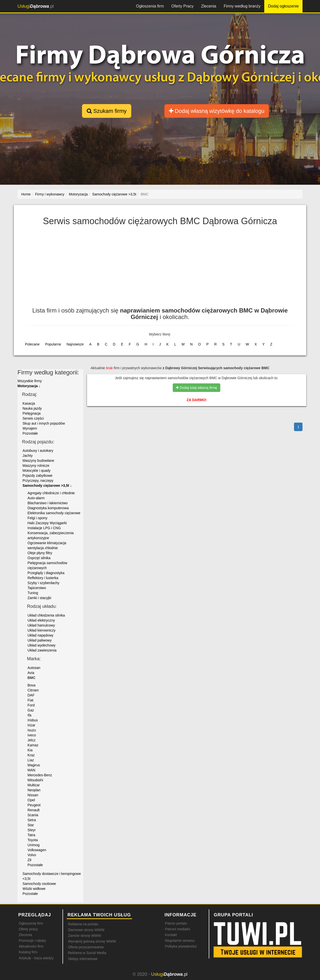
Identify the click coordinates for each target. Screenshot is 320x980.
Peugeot (34, 805)
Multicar (34, 785)
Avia (31, 673)
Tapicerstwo (37, 588)
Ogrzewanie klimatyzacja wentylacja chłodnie (47, 545)
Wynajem (30, 428)
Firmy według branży (242, 6)
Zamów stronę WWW (84, 936)
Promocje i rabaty (32, 941)
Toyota (33, 840)
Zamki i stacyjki (39, 598)
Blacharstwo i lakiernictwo (47, 503)
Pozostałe (30, 433)
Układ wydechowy (41, 645)
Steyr (32, 830)
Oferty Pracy (182, 6)
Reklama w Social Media (87, 953)
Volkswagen (37, 850)
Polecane (32, 344)
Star (31, 825)
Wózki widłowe (34, 889)
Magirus (34, 765)
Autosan (34, 668)
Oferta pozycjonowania (86, 947)
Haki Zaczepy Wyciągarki (47, 523)
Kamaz (33, 745)
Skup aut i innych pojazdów (44, 423)
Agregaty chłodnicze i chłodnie (51, 493)
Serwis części (33, 418)
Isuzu (32, 730)
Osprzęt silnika (39, 558)
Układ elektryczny (41, 620)
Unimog (33, 845)
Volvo (32, 855)
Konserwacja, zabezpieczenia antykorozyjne (50, 535)
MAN (31, 770)
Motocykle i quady (36, 471)
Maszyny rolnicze (36, 466)
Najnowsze (75, 344)
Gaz (31, 710)
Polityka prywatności (181, 946)
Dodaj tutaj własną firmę (196, 388)
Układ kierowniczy (41, 630)
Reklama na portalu (83, 924)
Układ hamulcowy (41, 625)
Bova (31, 685)
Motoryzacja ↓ (29, 386)
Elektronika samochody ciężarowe (54, 513)
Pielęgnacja (31, 413)
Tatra (31, 835)
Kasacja (29, 403)
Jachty (27, 456)
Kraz (31, 755)
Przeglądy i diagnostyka (46, 573)
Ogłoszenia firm (150, 6)
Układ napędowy (40, 635)
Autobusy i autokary (38, 451)
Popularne (53, 344)
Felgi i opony (37, 518)
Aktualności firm (31, 946)
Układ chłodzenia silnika (46, 615)
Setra (32, 820)
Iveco (32, 735)
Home (26, 194)
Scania (33, 815)
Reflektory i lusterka (43, 578)
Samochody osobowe (39, 884)
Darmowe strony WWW (86, 930)
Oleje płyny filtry (40, 553)
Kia (30, 750)
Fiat (30, 700)
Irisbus (33, 720)
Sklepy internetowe (83, 959)
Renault (33, 810)
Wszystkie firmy (30, 381)
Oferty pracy (28, 929)
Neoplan (34, 790)
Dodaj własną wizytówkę (217, 111)
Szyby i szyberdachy (43, 583)
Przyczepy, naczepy (38, 481)
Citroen (33, 690)
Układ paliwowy (39, 640)
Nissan (33, 795)
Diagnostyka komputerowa (48, 508)
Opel (31, 800)
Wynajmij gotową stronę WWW (92, 941)
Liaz (31, 760)
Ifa (29, 715)
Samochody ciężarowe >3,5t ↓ (47, 486)
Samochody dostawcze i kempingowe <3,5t (52, 876)
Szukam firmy (107, 111)
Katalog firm (28, 952)
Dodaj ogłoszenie (283, 6)
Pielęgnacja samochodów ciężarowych (47, 565)
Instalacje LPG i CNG (44, 528)
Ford (31, 705)
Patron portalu (176, 923)
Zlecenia (208, 6)
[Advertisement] (160, 270)
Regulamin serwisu (180, 941)
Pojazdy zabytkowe (37, 476)
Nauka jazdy (32, 408)
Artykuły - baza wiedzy (36, 958)
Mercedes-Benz (40, 775)
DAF (31, 695)
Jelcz (31, 740)
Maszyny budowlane (38, 461)
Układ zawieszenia (42, 650)
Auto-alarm (36, 498)
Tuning (33, 593)
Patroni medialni (177, 929)
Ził (29, 860)
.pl (36, 6)
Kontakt (171, 935)
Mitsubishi (35, 780)
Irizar (31, 725)
